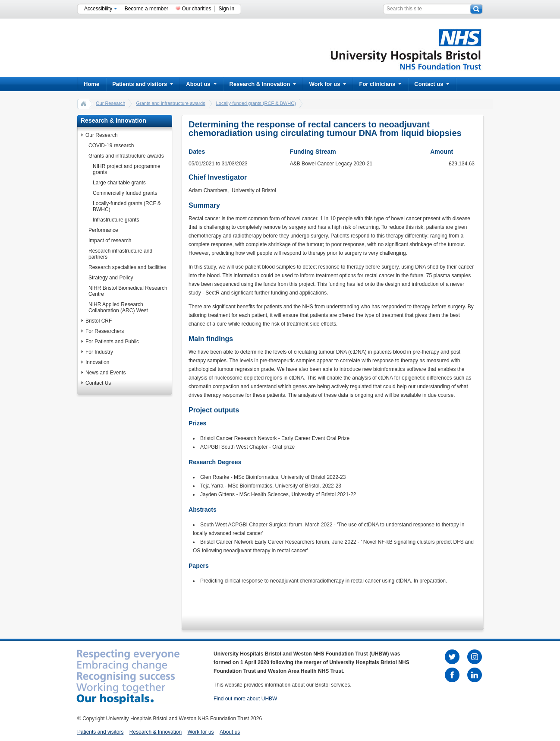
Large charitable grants (119, 183)
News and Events (105, 373)
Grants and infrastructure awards (170, 103)
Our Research (110, 103)
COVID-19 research (111, 146)
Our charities (196, 9)
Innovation (97, 362)
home (84, 104)
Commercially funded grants (125, 193)
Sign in (226, 9)
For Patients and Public (112, 342)
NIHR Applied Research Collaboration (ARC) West (118, 307)
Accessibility (101, 9)
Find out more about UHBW (245, 699)
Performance (103, 230)
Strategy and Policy (111, 278)
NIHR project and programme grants (127, 169)
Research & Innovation (263, 84)
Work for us (327, 84)
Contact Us (98, 383)
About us (201, 84)
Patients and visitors (143, 84)
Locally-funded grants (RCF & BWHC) (256, 103)
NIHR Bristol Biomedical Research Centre (128, 291)
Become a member (146, 9)
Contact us (432, 84)
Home (91, 84)
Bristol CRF (99, 321)
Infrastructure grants (116, 220)
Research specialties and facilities (127, 267)
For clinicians (380, 84)
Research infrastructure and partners (120, 254)
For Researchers (105, 331)
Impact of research (110, 241)
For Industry (99, 352)
